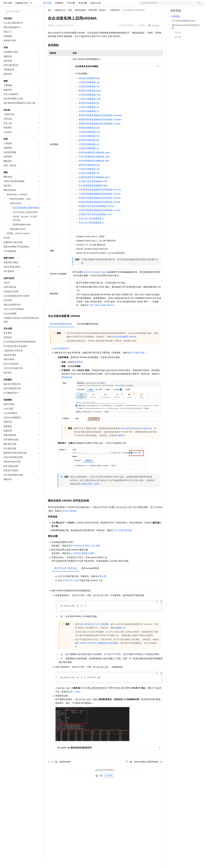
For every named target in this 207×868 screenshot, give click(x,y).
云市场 (72, 5)
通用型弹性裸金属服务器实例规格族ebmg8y (100, 207)
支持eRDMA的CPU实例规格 (94, 634)
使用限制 (78, 371)
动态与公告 (96, 12)
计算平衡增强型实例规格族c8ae (94, 166)
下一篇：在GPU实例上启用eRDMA (144, 771)
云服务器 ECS (22, 12)
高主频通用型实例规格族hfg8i (93, 195)
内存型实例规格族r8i (89, 158)
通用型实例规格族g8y (89, 174)
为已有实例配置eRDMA (125, 346)
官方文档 (8, 12)
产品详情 (141, 35)
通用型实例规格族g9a (89, 88)
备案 (173, 5)
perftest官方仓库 (71, 590)
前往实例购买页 (61, 358)
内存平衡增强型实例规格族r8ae (94, 170)
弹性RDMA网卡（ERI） (88, 493)
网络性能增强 (80, 20)
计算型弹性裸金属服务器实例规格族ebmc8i (100, 203)
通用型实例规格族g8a (89, 137)
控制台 (181, 5)
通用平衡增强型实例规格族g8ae (94, 162)
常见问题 (83, 12)
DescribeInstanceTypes (95, 281)
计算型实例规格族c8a (89, 141)
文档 (167, 5)
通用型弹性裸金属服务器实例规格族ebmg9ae (101, 125)
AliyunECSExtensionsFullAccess (136, 438)
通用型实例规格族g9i (89, 112)
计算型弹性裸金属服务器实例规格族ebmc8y (100, 199)
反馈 (109, 785)
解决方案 (48, 5)
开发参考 (59, 12)
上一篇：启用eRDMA (59, 771)
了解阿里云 (97, 5)
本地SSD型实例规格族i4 (91, 232)
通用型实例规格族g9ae (90, 100)
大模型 (30, 5)
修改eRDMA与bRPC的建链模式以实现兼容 (97, 653)
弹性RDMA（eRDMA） (98, 20)
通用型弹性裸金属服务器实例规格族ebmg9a (100, 129)
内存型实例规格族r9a (89, 96)
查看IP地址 (74, 701)
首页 (50, 20)
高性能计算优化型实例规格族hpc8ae (96, 216)
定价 (64, 5)
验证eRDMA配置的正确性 (81, 563)
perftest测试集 (69, 520)
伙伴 (80, 5)
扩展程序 (120, 445)
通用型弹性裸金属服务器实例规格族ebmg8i (100, 211)
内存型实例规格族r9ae (90, 104)
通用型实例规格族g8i (89, 150)
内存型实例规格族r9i (89, 121)
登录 (198, 5)
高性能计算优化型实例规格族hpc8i (95, 224)
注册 (188, 5)
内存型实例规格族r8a (89, 145)
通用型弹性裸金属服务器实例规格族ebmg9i (100, 133)
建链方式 (121, 637)
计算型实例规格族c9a (89, 92)
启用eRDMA (115, 20)
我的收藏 (156, 35)
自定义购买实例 (136, 362)
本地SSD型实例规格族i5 (91, 228)
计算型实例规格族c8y (89, 178)
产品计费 (71, 12)
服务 (87, 5)
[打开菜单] (5, 5)
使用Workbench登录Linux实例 (84, 555)
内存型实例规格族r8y (89, 183)
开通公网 (102, 586)
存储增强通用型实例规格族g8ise (94, 187)
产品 (38, 5)
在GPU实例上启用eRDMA (100, 315)
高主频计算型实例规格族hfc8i (93, 191)
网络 (70, 20)
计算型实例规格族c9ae (90, 108)
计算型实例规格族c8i (89, 154)
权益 (57, 5)
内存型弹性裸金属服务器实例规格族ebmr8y (100, 220)
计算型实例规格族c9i (89, 117)
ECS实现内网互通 (123, 540)
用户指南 (47, 12)
